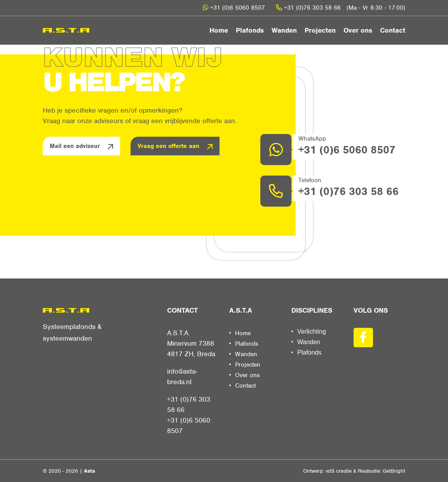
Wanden (284, 30)
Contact (393, 30)
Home (219, 30)
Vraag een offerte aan (168, 146)
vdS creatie (339, 471)
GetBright (394, 471)
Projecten (320, 30)
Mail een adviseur (75, 146)
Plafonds (250, 30)
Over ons (358, 30)
